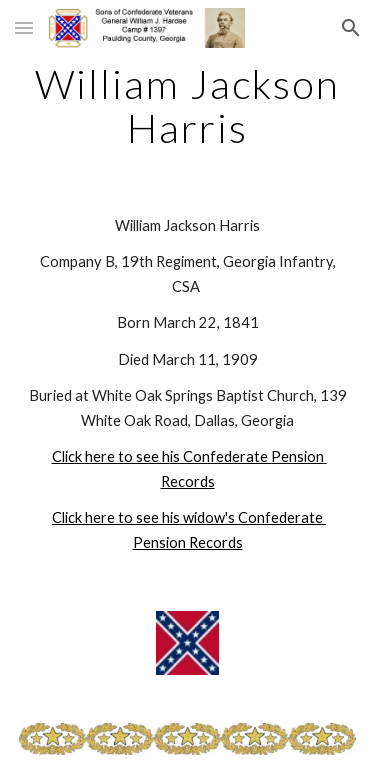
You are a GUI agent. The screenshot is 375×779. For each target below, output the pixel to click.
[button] (24, 27)
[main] (188, 106)
